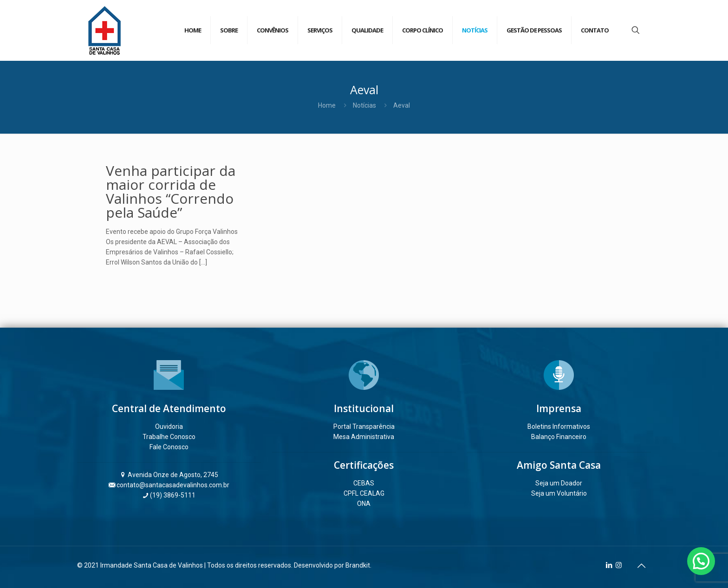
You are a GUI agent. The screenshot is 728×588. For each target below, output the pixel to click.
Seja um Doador (559, 483)
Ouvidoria (169, 426)
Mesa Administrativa (364, 437)
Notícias (364, 105)
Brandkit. (358, 565)
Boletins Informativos (559, 426)
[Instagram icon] (619, 565)
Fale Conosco (169, 447)
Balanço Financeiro (559, 437)
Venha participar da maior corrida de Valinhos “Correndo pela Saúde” (171, 191)
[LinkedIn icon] (609, 565)
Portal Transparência (364, 426)
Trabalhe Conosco (169, 437)
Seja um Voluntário (559, 493)
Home (327, 105)
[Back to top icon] (641, 566)
